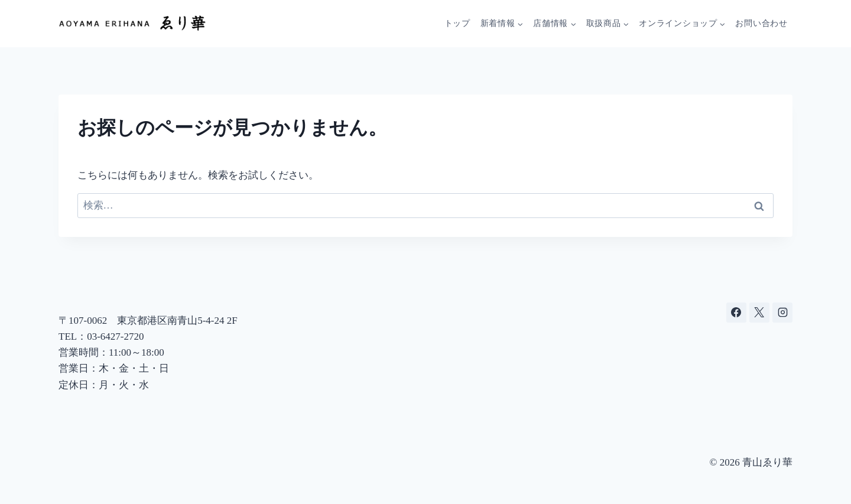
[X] (759, 313)
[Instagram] (782, 313)
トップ (457, 23)
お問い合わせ (761, 23)
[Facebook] (736, 313)
